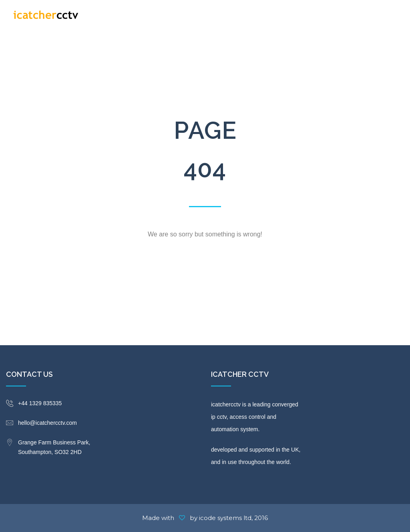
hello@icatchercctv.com (47, 423)
